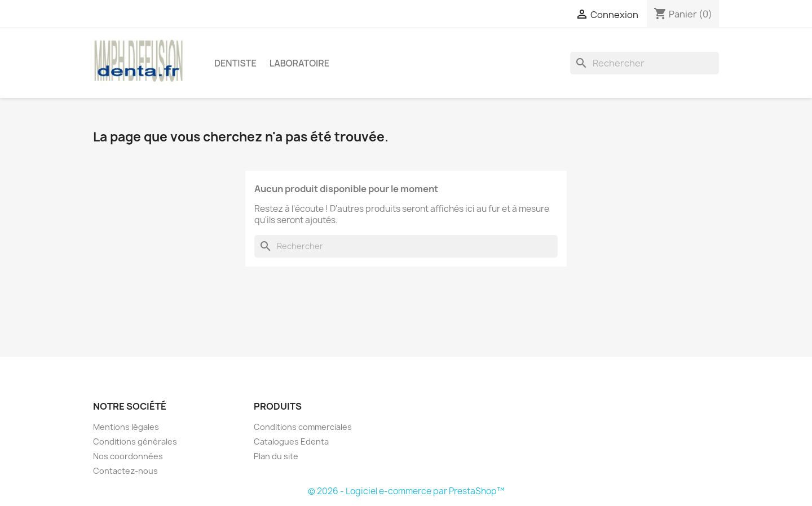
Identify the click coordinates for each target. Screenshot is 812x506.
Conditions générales (135, 441)
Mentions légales (126, 427)
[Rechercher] (645, 63)
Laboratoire (299, 63)
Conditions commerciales (303, 427)
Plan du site (276, 456)
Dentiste (235, 63)
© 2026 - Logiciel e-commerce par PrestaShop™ (406, 491)
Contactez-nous (125, 471)
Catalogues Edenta (291, 441)
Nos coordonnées (128, 456)
